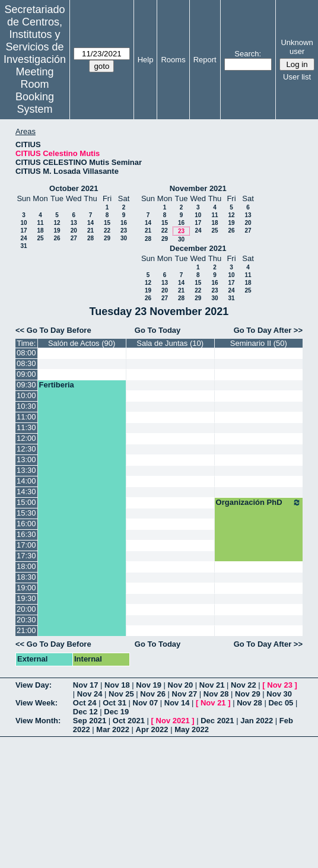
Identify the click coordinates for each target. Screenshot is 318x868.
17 (23, 230)
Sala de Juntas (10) (170, 343)
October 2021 (74, 188)
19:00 (26, 588)
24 (23, 238)
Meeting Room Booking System (35, 90)
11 (40, 223)
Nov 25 (121, 694)
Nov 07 (146, 703)
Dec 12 (85, 712)
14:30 (26, 492)
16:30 (26, 534)
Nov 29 (248, 694)
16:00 (26, 524)
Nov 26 (153, 694)
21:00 (26, 630)
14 (90, 223)
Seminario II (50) (259, 343)
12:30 (26, 449)
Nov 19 (149, 685)
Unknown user (297, 47)
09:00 (26, 374)
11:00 (26, 417)
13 (74, 223)
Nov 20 (181, 685)
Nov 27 (185, 694)
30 (124, 238)
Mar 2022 (113, 729)
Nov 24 (90, 694)
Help (146, 60)
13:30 (26, 470)
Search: (248, 54)
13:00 (26, 460)
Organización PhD (259, 503)
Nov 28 (216, 694)
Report (205, 60)
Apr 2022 (152, 729)
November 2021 (198, 188)
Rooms (173, 60)
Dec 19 (116, 712)
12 (57, 223)
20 (74, 230)
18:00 (26, 566)
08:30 (26, 363)
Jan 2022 (257, 721)
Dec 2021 (217, 721)
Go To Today (158, 330)
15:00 (26, 502)
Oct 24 (85, 703)
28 (90, 238)
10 (23, 223)
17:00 (26, 545)
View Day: (34, 685)
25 (40, 238)
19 (57, 230)
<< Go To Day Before (53, 330)
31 (23, 246)
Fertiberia (57, 385)
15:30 (26, 513)
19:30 (26, 598)
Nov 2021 (173, 721)
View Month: (38, 721)
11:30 (26, 427)
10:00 (26, 395)
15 (107, 223)
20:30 (26, 620)
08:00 (26, 353)
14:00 (26, 481)
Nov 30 (279, 694)
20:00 (26, 609)
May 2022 (192, 729)
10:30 (26, 406)
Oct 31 (115, 703)
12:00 (26, 438)
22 (107, 230)
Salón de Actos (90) (82, 343)
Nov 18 (117, 685)
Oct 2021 (129, 721)
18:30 (26, 577)
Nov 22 (244, 685)
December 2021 (198, 248)
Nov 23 (280, 685)
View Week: (36, 703)
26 (57, 238)
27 (74, 238)
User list (297, 77)
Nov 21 (212, 685)
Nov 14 (177, 703)
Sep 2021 (90, 721)
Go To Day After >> (268, 330)
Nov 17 (86, 685)
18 (40, 230)
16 (124, 223)
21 (90, 230)
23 (124, 230)
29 (107, 238)
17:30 (26, 556)
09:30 (26, 385)
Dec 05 (281, 703)
